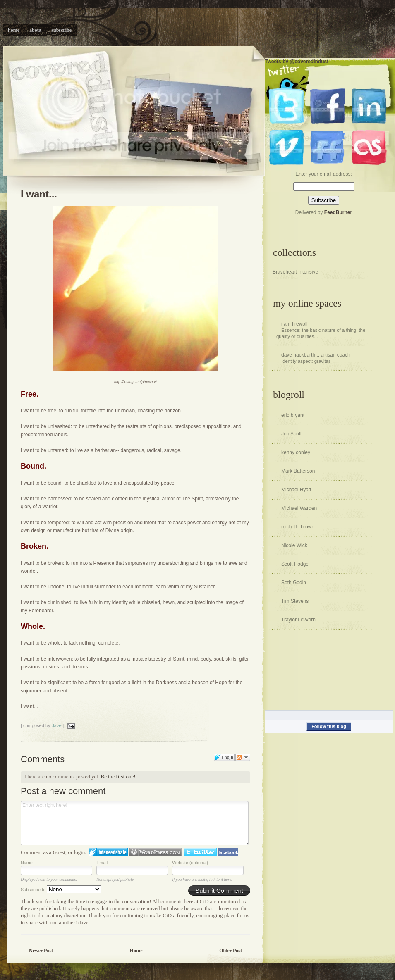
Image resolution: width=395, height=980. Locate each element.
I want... (39, 194)
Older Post (231, 951)
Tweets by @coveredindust (297, 62)
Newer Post (41, 951)
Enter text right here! (135, 823)
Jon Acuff (291, 434)
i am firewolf (294, 324)
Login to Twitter (200, 852)
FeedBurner (338, 212)
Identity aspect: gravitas (306, 361)
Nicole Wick (294, 545)
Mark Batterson (298, 471)
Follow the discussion (243, 757)
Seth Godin (294, 583)
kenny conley (296, 452)
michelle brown (298, 527)
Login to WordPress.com (156, 852)
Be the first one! (118, 777)
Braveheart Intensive (295, 272)
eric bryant (293, 415)
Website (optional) (190, 863)
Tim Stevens (295, 601)
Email (102, 863)
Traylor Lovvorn (298, 620)
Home (136, 951)
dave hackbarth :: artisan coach (316, 355)
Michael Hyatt (296, 490)
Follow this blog (329, 726)
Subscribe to (61, 890)
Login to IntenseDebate (108, 852)
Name (27, 863)
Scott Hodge (295, 564)
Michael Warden (299, 508)
